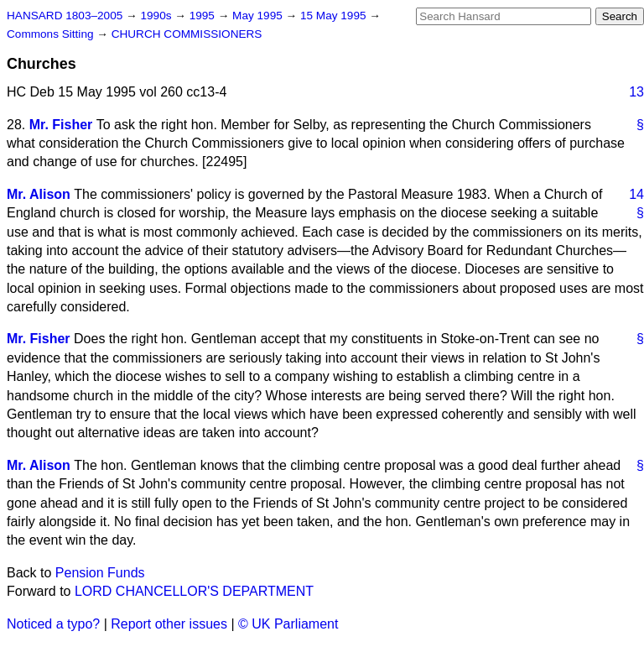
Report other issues (169, 624)
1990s (157, 16)
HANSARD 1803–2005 (65, 16)
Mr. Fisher (61, 125)
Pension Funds (100, 573)
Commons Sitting (52, 34)
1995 (204, 16)
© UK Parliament (288, 624)
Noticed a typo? (53, 624)
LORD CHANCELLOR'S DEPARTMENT (194, 591)
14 (636, 194)
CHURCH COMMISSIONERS (187, 34)
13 (636, 92)
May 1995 (259, 16)
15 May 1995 (335, 16)
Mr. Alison (39, 194)
